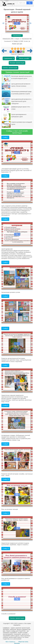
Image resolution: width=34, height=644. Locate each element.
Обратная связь (23, 642)
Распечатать (17, 36)
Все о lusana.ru (10, 642)
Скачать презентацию (10, 68)
